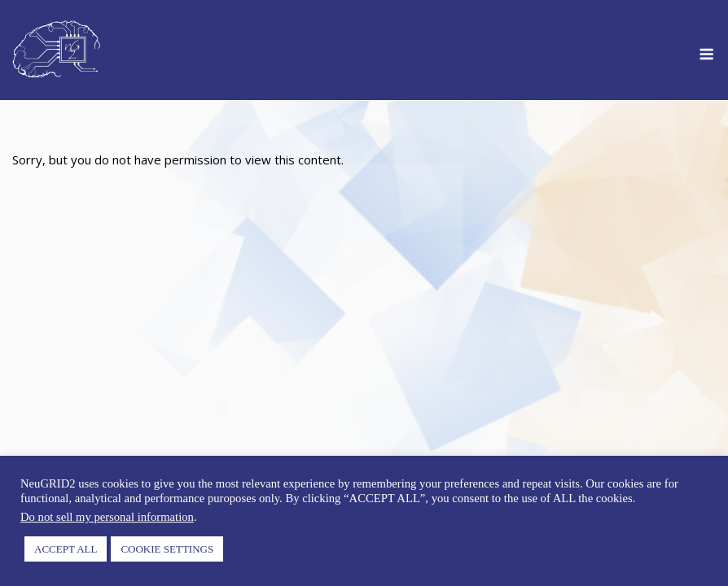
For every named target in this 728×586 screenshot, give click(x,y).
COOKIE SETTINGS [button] (167, 549)
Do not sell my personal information (107, 517)
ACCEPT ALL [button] (66, 549)
